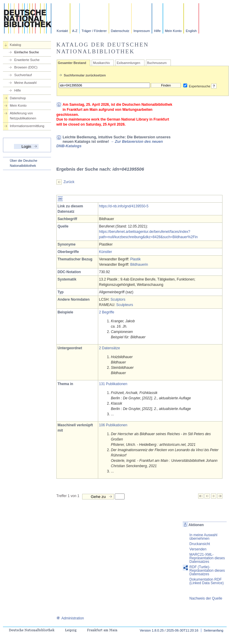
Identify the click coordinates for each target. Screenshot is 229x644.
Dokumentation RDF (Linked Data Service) (207, 581)
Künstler (106, 252)
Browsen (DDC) (26, 67)
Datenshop (18, 98)
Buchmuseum (157, 63)
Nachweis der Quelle (206, 598)
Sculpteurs (125, 305)
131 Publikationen (113, 384)
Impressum (142, 31)
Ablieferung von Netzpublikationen (23, 116)
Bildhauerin (139, 265)
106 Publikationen (113, 425)
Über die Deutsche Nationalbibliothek (24, 163)
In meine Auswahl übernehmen (203, 537)
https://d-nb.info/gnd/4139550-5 (124, 206)
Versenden (198, 549)
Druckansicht (200, 544)
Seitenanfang (214, 630)
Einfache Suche (27, 52)
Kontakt (62, 31)
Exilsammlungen (128, 63)
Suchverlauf (23, 75)
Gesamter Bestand (72, 63)
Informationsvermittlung (27, 126)
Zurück (69, 182)
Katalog (15, 45)
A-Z (75, 31)
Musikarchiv (101, 63)
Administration (70, 618)
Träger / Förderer (94, 31)
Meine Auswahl (25, 83)
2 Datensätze (110, 348)
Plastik (135, 259)
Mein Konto (173, 31)
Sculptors (118, 299)
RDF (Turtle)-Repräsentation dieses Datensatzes (207, 571)
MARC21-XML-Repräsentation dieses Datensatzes (207, 558)
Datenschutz (120, 31)
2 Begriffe (107, 312)
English (191, 31)
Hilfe (157, 31)
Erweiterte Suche (27, 60)
